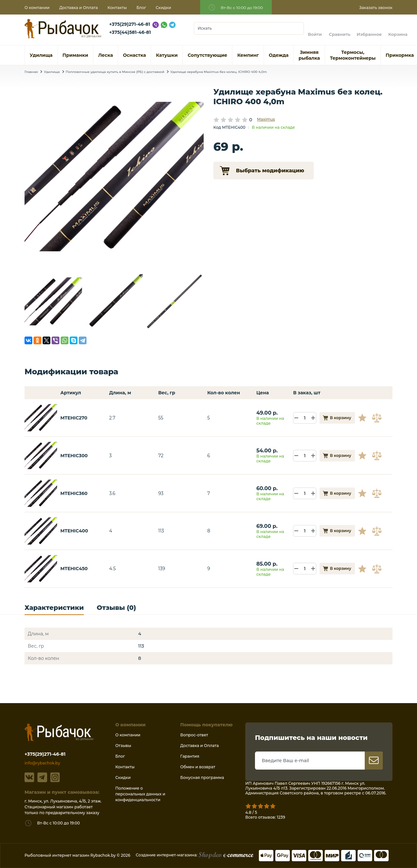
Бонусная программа (202, 777)
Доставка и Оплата (79, 8)
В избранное (365, 418)
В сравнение (378, 418)
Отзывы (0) (117, 608)
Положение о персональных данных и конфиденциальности (140, 794)
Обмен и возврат (198, 767)
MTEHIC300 (74, 456)
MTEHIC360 (74, 493)
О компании (37, 8)
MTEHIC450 (74, 569)
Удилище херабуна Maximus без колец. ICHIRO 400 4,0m (219, 72)
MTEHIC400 (74, 531)
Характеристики (54, 608)
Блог (141, 8)
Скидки (164, 8)
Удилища (52, 72)
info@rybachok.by (42, 763)
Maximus (266, 119)
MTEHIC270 (74, 418)
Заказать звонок (376, 8)
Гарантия (190, 756)
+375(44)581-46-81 (130, 32)
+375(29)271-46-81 (130, 24)
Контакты (117, 8)
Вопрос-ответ (194, 735)
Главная (31, 72)
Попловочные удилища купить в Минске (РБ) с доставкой (115, 72)
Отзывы (123, 746)
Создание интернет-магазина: (195, 855)
